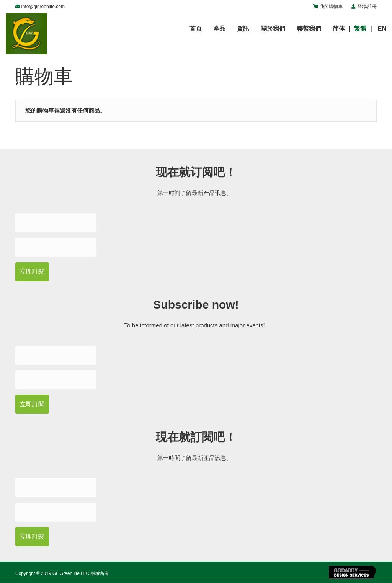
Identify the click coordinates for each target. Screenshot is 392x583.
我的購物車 (331, 7)
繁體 (360, 29)
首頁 (196, 29)
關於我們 (273, 29)
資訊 (243, 29)
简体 (339, 29)
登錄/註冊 (367, 7)
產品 (219, 29)
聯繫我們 (309, 29)
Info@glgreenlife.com (43, 7)
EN (382, 29)
